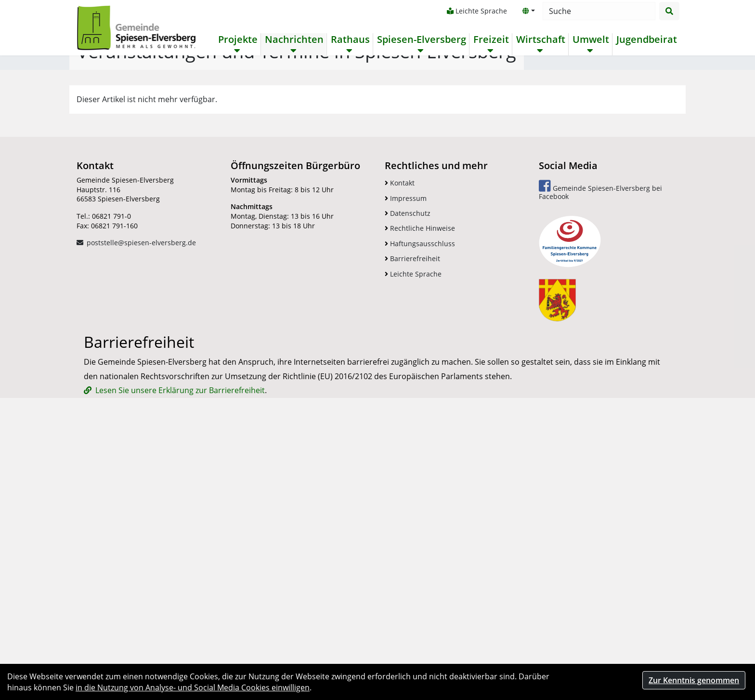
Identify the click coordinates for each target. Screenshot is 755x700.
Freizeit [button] (490, 40)
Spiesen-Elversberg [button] (421, 40)
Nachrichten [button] (293, 40)
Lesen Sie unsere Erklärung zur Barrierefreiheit (180, 648)
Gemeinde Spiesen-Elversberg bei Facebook (600, 448)
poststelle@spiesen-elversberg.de (141, 501)
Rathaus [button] (349, 40)
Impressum (406, 456)
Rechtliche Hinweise (420, 487)
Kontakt (400, 441)
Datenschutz (408, 471)
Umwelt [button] (590, 40)
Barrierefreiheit (412, 517)
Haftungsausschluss (420, 502)
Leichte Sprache (476, 11)
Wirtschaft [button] (540, 40)
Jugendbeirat (646, 40)
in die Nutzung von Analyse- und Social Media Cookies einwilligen (193, 687)
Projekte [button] (237, 40)
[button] (528, 11)
